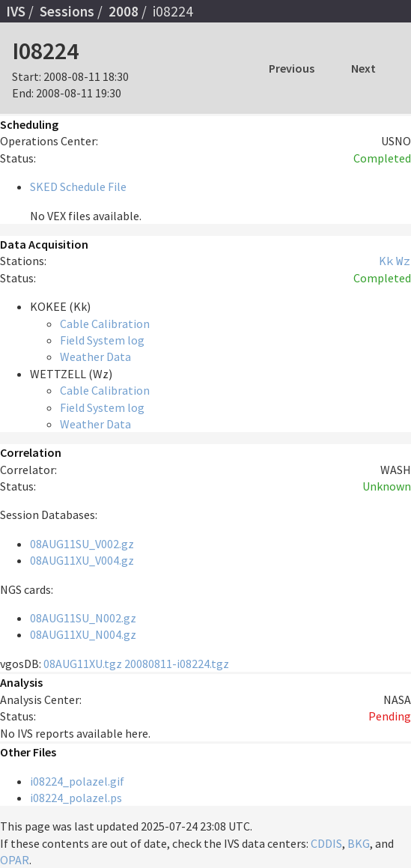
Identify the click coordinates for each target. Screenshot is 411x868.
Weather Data (95, 356)
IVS (16, 11)
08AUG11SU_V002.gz (82, 544)
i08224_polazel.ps (76, 798)
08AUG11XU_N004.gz (83, 634)
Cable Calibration (105, 324)
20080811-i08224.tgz (177, 664)
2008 (124, 11)
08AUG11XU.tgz (83, 664)
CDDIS (326, 843)
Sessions (67, 11)
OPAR (15, 860)
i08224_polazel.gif (77, 781)
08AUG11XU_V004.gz (82, 560)
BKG (359, 843)
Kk (386, 261)
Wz (404, 261)
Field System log (102, 340)
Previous (292, 68)
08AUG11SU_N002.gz (83, 618)
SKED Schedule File (78, 186)
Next (363, 68)
